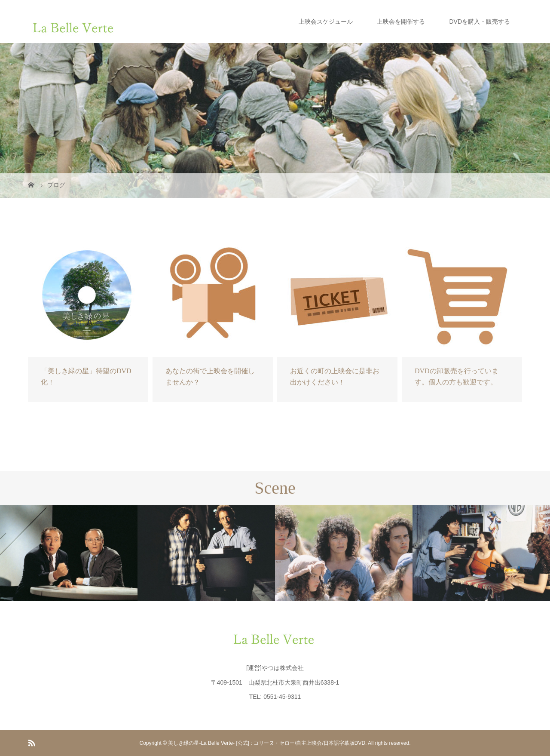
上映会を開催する (401, 22)
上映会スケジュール (326, 22)
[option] (69, 553)
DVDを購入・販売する (480, 22)
